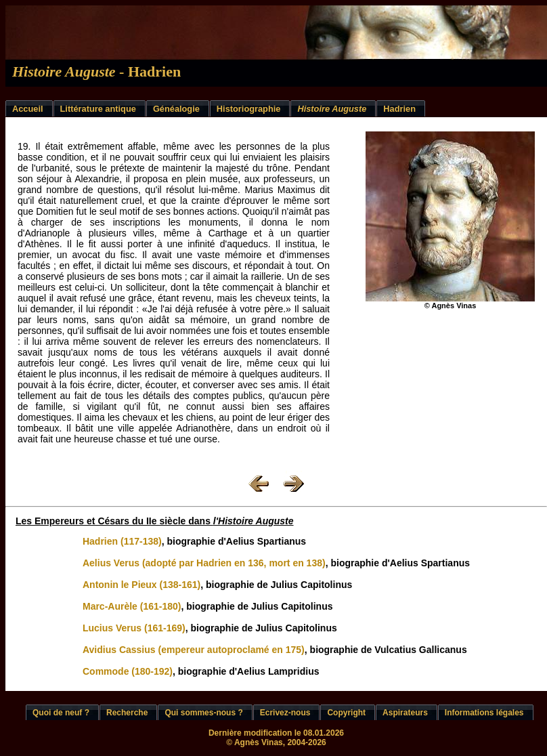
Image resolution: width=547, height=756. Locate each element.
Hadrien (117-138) (122, 541)
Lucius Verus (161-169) (134, 628)
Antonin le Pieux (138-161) (141, 585)
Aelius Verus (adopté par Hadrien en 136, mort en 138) (204, 563)
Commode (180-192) (128, 671)
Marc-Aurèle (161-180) (132, 606)
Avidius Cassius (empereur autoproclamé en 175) (194, 650)
